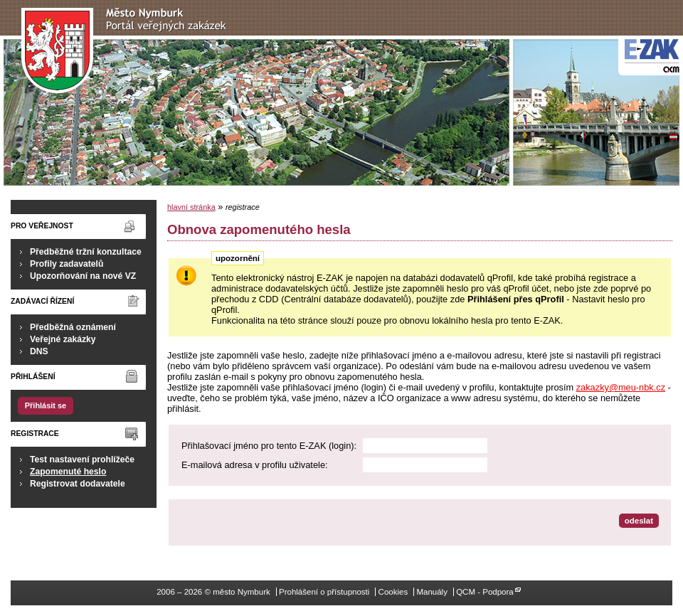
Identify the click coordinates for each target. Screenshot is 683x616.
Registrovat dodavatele (78, 484)
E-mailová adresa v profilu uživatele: (255, 465)
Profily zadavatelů (67, 264)
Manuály (432, 592)
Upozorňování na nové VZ (83, 276)
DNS (39, 351)
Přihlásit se (46, 405)
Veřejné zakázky (63, 339)
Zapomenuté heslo (68, 472)
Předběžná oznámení (73, 327)
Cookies (393, 592)
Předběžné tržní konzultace (86, 252)
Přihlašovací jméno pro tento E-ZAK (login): (269, 446)
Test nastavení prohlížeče (82, 460)
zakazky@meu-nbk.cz (621, 387)
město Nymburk (128, 51)
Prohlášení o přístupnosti (324, 592)
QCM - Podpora (485, 592)
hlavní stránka (191, 207)
